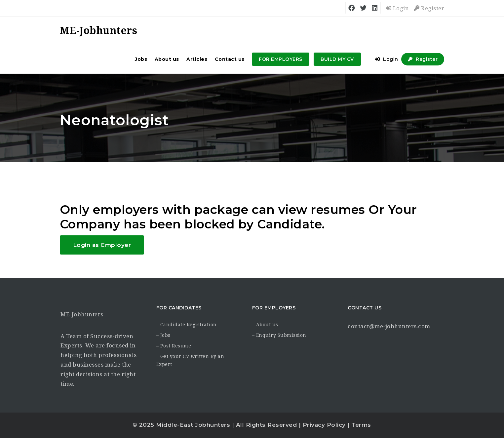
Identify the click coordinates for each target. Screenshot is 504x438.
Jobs (141, 59)
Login (397, 8)
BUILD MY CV (337, 59)
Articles (197, 59)
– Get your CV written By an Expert (190, 360)
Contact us (230, 59)
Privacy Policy (324, 425)
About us (167, 59)
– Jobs (163, 335)
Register (429, 8)
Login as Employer (102, 245)
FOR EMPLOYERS (281, 59)
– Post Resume (174, 346)
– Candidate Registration (187, 325)
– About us (265, 325)
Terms (361, 425)
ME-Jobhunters (82, 314)
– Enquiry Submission (279, 335)
